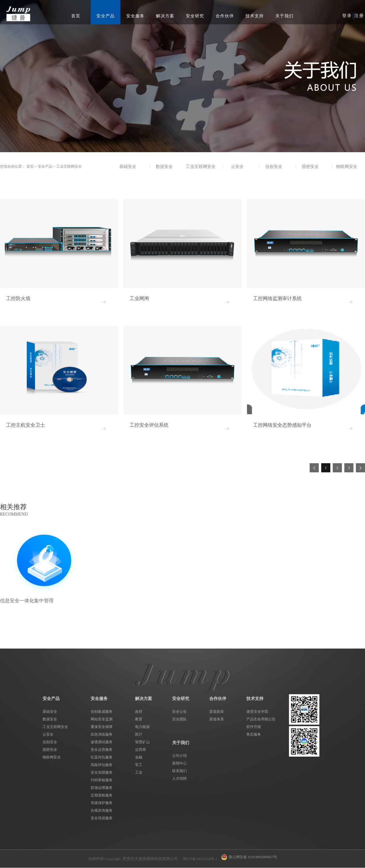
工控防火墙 (18, 298)
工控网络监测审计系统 (277, 298)
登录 (347, 16)
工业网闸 (139, 298)
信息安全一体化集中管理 (27, 601)
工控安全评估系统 (149, 425)
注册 (359, 16)
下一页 (360, 468)
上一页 (314, 468)
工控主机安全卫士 (26, 425)
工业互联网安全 (69, 166)
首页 (76, 16)
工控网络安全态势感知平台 (282, 425)
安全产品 (45, 166)
